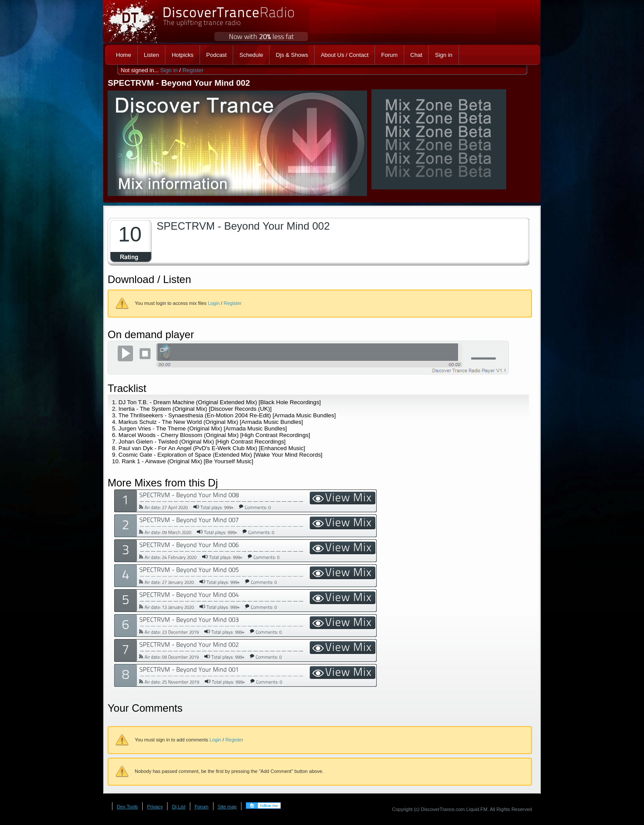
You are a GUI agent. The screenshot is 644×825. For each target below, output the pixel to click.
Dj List (179, 807)
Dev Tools (127, 807)
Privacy (155, 807)
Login (214, 303)
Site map (227, 807)
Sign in (169, 70)
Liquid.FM (477, 809)
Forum (202, 807)
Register (193, 70)
